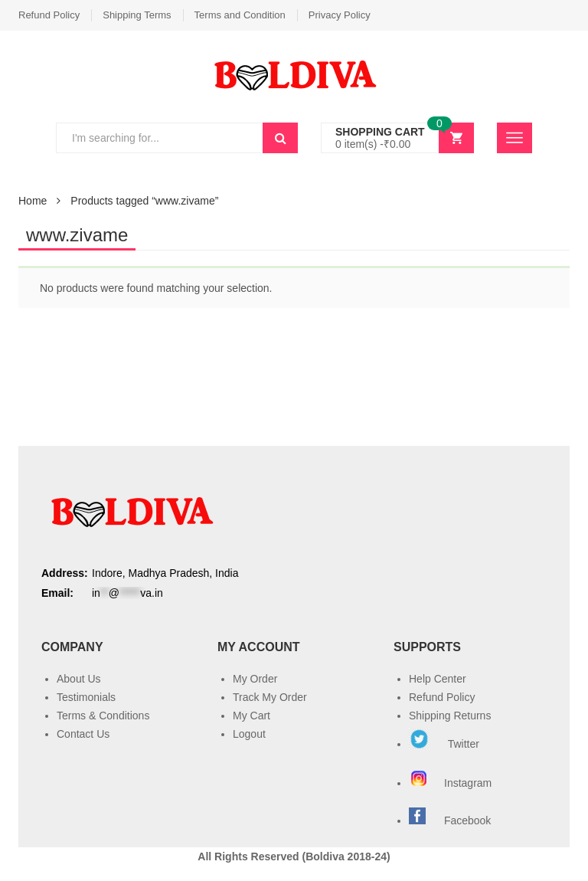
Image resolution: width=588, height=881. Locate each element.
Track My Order (270, 697)
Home (33, 201)
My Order (255, 679)
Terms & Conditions (103, 716)
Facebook (467, 820)
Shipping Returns (450, 716)
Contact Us (83, 734)
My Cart (252, 716)
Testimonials (86, 697)
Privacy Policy (340, 15)
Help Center (438, 679)
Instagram (452, 783)
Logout (249, 734)
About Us (79, 679)
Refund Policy (49, 15)
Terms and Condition (240, 15)
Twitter (444, 744)
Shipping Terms (137, 15)
